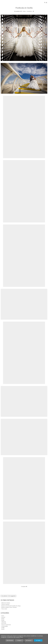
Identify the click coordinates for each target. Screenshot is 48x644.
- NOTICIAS (3, 623)
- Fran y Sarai (4, 609)
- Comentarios (29, 11)
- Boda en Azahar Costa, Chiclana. (9, 607)
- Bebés (3, 619)
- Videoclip (3, 622)
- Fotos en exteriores (6, 625)
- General (3, 617)
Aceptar (38, 641)
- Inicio (2, 616)
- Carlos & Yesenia (5, 604)
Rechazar (29, 641)
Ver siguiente (12, 596)
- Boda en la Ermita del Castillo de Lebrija (11, 606)
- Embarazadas (4, 626)
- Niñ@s (3, 628)
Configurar (19, 640)
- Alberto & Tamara (5, 603)
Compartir (24, 586)
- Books (3, 629)
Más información (10, 640)
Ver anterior (4, 596)
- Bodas (3, 620)
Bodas (24, 11)
